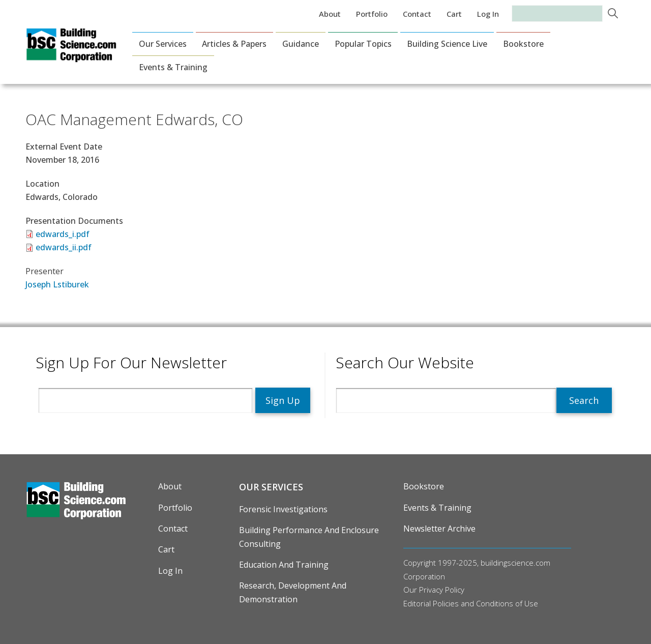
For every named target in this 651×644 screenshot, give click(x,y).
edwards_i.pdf (63, 234)
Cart (454, 14)
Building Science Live (447, 44)
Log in (488, 14)
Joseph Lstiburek (57, 284)
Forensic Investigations (283, 509)
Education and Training (284, 565)
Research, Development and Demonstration (293, 592)
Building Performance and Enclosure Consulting (309, 537)
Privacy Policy (442, 590)
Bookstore (523, 44)
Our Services (163, 44)
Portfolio (372, 14)
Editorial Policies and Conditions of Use (471, 603)
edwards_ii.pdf (64, 247)
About (330, 14)
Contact (417, 14)
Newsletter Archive (439, 529)
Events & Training (173, 67)
